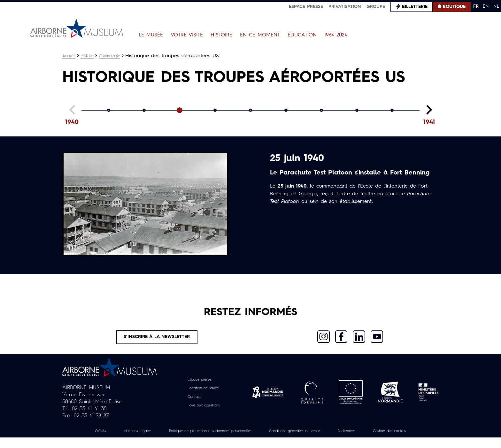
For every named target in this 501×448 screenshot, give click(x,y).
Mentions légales (145, 434)
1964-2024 (336, 35)
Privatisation (345, 7)
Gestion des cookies (250, 441)
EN (486, 6)
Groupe (376, 7)
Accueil (70, 56)
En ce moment (260, 35)
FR (476, 6)
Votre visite (187, 35)
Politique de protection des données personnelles (232, 434)
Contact (192, 400)
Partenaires (394, 434)
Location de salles (203, 391)
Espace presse (306, 7)
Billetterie (415, 7)
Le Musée (151, 35)
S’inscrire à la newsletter (157, 339)
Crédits (103, 434)
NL (496, 6)
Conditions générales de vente (333, 434)
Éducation (302, 35)
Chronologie (115, 56)
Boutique (454, 7)
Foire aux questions (204, 409)
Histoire (221, 35)
